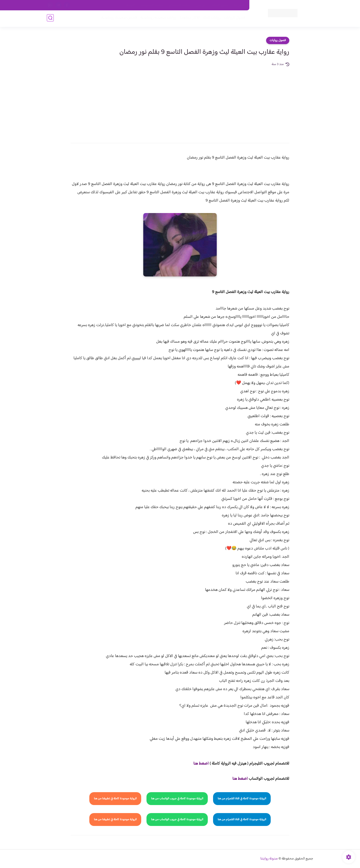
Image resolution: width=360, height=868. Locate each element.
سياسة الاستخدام (180, 5)
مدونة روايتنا (269, 859)
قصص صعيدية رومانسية (118, 19)
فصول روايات (278, 40)
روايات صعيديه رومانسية (157, 19)
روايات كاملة (211, 19)
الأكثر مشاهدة (189, 19)
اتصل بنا (239, 5)
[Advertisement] (180, 102)
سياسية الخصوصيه (152, 5)
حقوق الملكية (220, 5)
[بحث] (50, 19)
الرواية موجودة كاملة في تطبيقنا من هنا (115, 799)
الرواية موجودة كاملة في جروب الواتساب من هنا (177, 799)
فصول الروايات (234, 19)
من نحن (201, 5)
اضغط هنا (201, 764)
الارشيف (130, 5)
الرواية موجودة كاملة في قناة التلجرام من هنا (242, 799)
